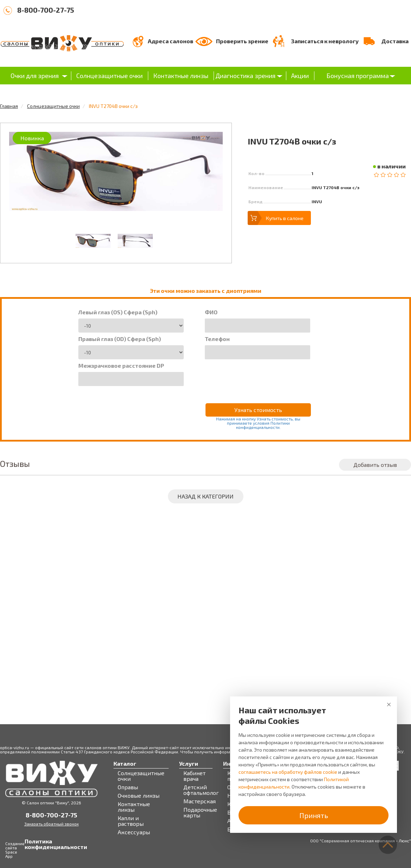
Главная (9, 106)
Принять (314, 815)
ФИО (211, 312)
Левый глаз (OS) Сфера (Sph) (118, 312)
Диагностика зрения (245, 76)
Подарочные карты (200, 812)
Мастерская (200, 801)
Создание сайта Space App (15, 850)
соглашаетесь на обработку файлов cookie (288, 772)
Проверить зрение (242, 41)
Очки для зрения (35, 76)
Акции (300, 76)
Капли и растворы (131, 821)
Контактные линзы (181, 76)
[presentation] (258, 377)
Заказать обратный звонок (51, 824)
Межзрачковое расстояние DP (121, 366)
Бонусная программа (358, 76)
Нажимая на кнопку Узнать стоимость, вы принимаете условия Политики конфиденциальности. (258, 423)
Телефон (217, 339)
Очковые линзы (139, 796)
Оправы (128, 787)
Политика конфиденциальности (32, 844)
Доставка (395, 41)
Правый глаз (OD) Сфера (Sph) (120, 339)
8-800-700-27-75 (46, 10)
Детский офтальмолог (201, 790)
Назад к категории (205, 496)
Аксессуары (134, 832)
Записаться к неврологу (325, 41)
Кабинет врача (194, 776)
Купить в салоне (285, 218)
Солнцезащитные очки (109, 76)
